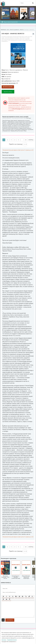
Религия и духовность (16, 70)
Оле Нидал (8, 74)
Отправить (10, 620)
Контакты (4, 640)
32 (26, 140)
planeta (4, 4)
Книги (7, 70)
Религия (25, 70)
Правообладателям (12, 640)
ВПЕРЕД (31, 140)
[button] (3, 596)
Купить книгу (8, 92)
